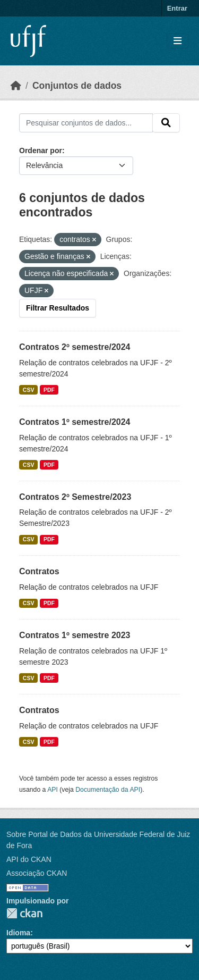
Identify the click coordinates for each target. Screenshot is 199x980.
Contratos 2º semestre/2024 (75, 347)
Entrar (177, 8)
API (53, 790)
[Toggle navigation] (178, 41)
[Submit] (166, 123)
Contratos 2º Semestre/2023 (75, 497)
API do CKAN (29, 859)
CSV (29, 390)
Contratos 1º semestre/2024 (75, 422)
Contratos (39, 571)
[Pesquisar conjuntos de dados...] (86, 123)
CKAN (24, 913)
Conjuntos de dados (77, 86)
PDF (49, 390)
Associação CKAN (37, 873)
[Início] (16, 86)
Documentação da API (108, 790)
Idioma (18, 933)
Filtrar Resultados (58, 308)
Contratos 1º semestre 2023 (75, 635)
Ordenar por (41, 150)
